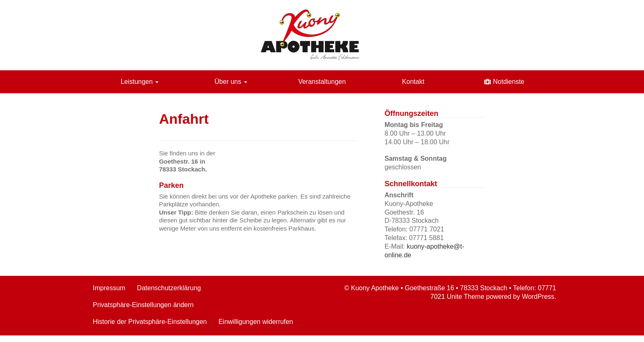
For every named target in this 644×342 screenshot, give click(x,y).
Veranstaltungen (322, 82)
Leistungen (140, 82)
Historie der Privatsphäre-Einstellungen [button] (150, 322)
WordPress (538, 297)
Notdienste (509, 82)
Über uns (231, 82)
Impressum (109, 288)
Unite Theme (466, 297)
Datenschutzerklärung (169, 288)
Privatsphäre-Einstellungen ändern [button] (143, 305)
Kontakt (413, 82)
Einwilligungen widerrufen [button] (256, 322)
